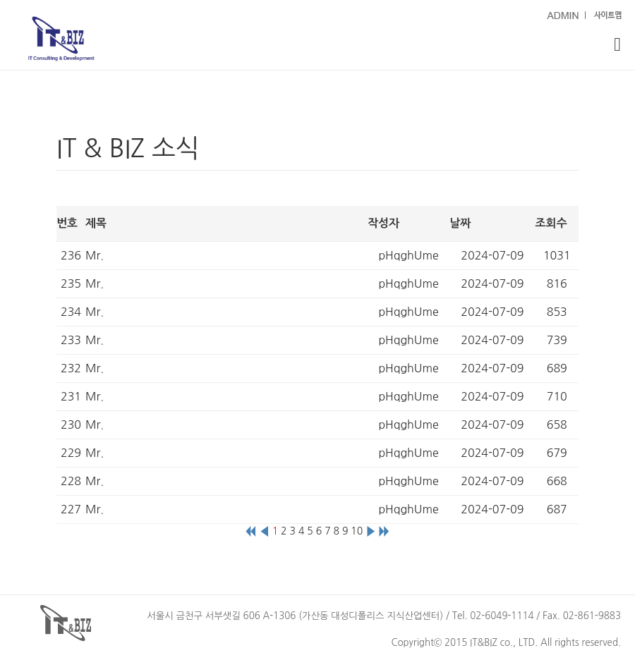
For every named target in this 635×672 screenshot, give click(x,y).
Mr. (95, 255)
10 (357, 531)
